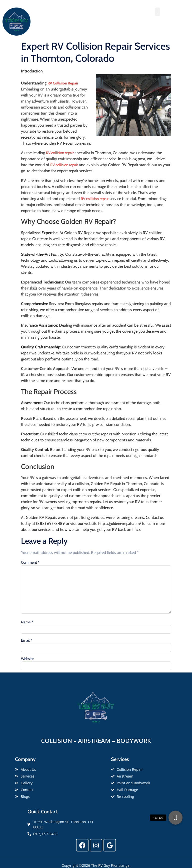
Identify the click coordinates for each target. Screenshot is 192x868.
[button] (158, 12)
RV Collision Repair (63, 83)
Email (26, 641)
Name (27, 622)
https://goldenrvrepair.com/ (120, 524)
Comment (30, 563)
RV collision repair (60, 153)
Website (27, 659)
